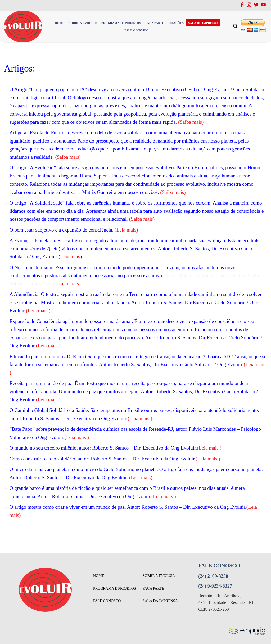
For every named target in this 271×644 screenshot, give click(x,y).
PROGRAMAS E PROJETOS (121, 23)
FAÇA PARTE (155, 23)
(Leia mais (125, 230)
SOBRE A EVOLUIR (83, 23)
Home (99, 576)
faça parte (153, 589)
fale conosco (107, 601)
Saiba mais (173, 192)
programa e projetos (115, 589)
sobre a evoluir (159, 576)
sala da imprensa (160, 601)
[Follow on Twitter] (256, 5)
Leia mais (38, 311)
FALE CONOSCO (136, 30)
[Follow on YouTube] (263, 5)
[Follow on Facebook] (242, 5)
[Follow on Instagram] (249, 5)
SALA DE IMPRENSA (203, 23)
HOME (60, 23)
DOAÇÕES (176, 23)
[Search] (235, 26)
